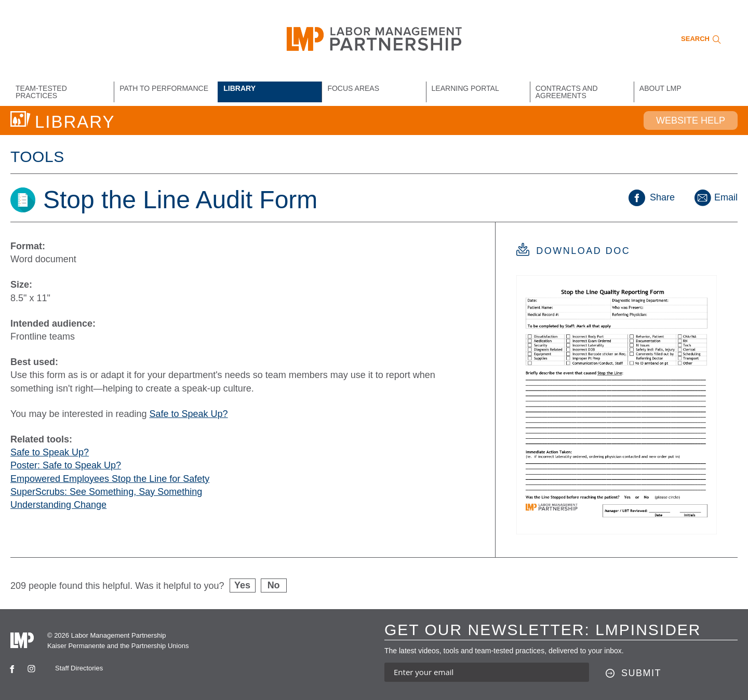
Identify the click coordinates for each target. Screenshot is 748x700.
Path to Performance (164, 88)
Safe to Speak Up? (189, 414)
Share (652, 197)
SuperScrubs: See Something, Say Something (106, 492)
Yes (242, 585)
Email (715, 197)
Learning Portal (465, 88)
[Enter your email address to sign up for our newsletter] (487, 672)
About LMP (660, 88)
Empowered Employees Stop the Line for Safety (110, 479)
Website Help (691, 120)
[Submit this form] (633, 674)
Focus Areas (353, 88)
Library (239, 88)
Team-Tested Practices (41, 92)
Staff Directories (79, 668)
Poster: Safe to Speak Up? (66, 465)
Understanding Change (58, 505)
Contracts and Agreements (567, 92)
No (274, 585)
